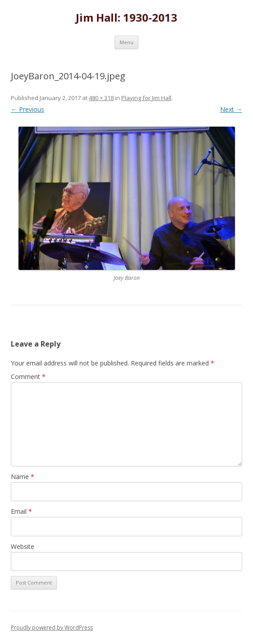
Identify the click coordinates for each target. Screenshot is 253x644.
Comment (28, 377)
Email (21, 511)
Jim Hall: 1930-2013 (126, 18)
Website (23, 546)
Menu (126, 42)
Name (23, 477)
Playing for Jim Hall (146, 98)
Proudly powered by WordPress (52, 628)
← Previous (28, 109)
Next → (231, 109)
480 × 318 (101, 98)
